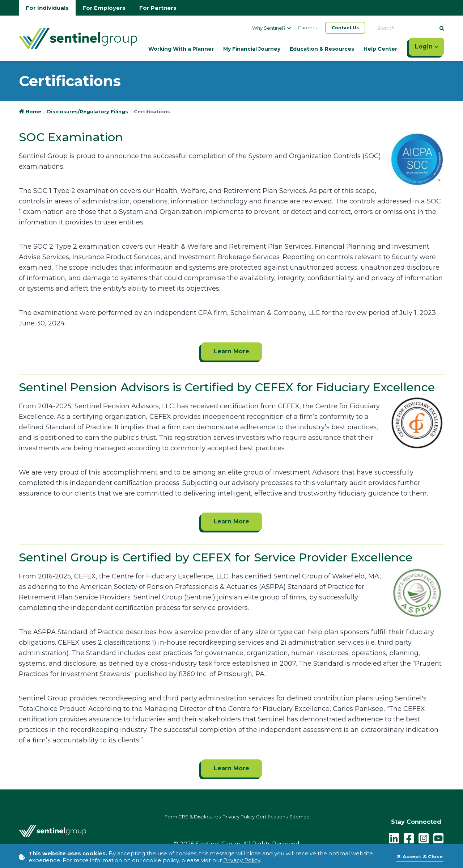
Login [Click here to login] (426, 47)
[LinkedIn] (394, 836)
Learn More (231, 351)
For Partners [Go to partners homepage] (158, 8)
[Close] (420, 857)
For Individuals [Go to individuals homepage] (47, 8)
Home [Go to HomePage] (31, 111)
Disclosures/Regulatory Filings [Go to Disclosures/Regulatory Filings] (88, 111)
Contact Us (345, 28)
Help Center (380, 49)
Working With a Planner (181, 49)
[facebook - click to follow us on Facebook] (409, 836)
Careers (307, 28)
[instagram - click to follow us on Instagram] (424, 836)
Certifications (280, 818)
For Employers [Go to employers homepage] (104, 8)
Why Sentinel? (271, 28)
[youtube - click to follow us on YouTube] (438, 836)
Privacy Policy (242, 860)
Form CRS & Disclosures (181, 818)
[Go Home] (78, 38)
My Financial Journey (252, 49)
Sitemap (315, 818)
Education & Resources (322, 49)
